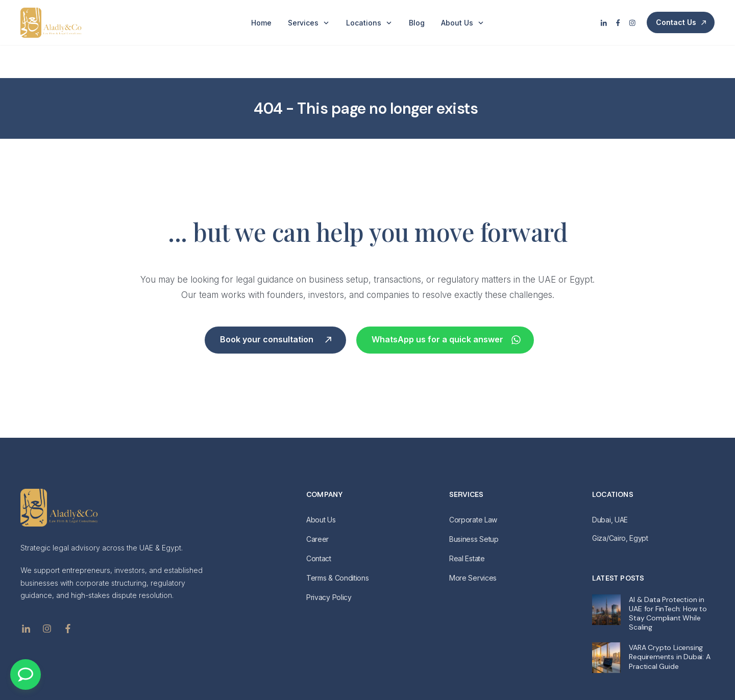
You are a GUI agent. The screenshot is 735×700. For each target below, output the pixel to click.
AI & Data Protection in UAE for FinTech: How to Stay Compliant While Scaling (668, 580)
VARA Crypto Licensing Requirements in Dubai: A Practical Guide (669, 623)
